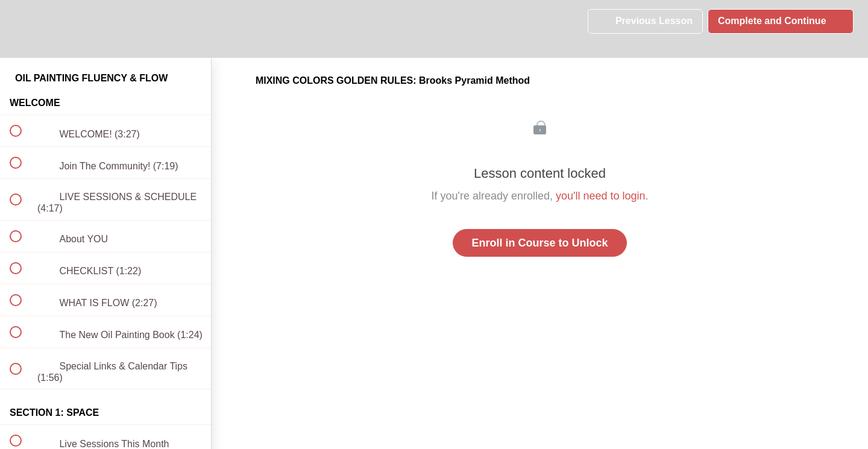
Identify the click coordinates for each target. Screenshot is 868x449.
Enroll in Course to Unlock (539, 243)
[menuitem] (105, 29)
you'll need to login (601, 196)
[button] (22, 29)
